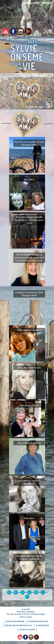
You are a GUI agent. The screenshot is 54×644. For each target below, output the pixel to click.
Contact (47, 3)
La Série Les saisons (27, 630)
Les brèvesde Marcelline (38, 621)
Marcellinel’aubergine (15, 621)
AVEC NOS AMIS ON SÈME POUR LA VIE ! (19, 625)
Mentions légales (26, 617)
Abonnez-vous (31, 3)
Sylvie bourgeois (42, 625)
